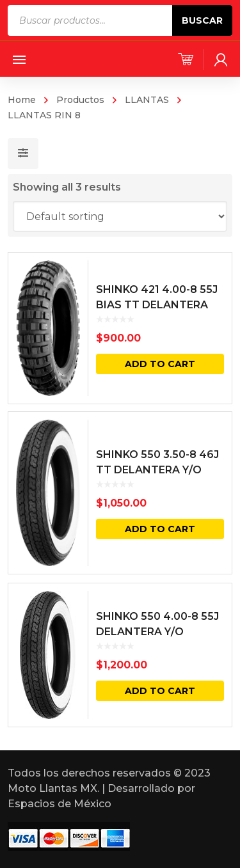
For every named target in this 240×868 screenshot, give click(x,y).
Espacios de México (60, 804)
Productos (80, 100)
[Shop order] (120, 216)
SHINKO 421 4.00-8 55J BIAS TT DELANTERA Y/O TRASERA (157, 305)
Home (22, 100)
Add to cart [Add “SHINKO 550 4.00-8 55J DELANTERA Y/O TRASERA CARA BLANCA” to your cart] (160, 691)
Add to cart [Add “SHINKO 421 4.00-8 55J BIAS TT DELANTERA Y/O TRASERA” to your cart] (160, 364)
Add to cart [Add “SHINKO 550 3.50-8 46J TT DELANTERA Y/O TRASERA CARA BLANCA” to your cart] (160, 529)
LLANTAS (147, 100)
